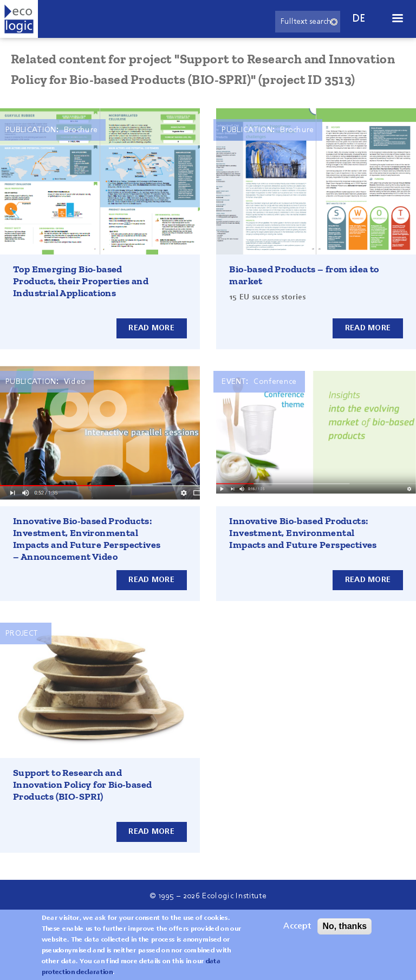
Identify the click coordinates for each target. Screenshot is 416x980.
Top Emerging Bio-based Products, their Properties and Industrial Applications (81, 281)
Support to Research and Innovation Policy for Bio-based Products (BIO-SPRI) (82, 785)
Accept (297, 932)
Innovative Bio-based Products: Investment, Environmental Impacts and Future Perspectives (303, 533)
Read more (151, 328)
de (359, 19)
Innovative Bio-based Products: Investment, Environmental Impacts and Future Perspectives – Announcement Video (87, 539)
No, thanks (344, 932)
